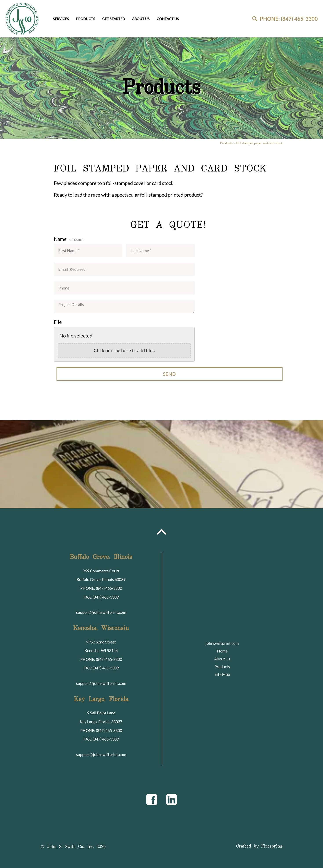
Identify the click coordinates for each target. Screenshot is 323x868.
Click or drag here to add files (124, 350)
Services (61, 19)
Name (61, 239)
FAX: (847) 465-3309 (101, 597)
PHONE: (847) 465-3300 (289, 19)
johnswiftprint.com (222, 643)
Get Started (114, 19)
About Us (141, 19)
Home (222, 651)
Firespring (272, 846)
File (58, 322)
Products (86, 19)
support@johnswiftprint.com (101, 612)
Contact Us (168, 19)
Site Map (222, 674)
